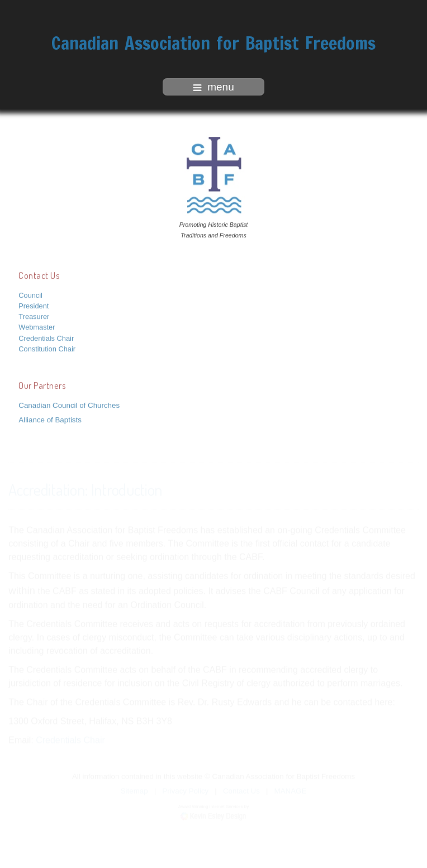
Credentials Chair (46, 338)
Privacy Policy (185, 791)
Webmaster (37, 326)
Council (30, 295)
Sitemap (134, 791)
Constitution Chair (47, 348)
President (34, 305)
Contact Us (241, 791)
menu (214, 87)
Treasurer (34, 316)
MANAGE (291, 791)
